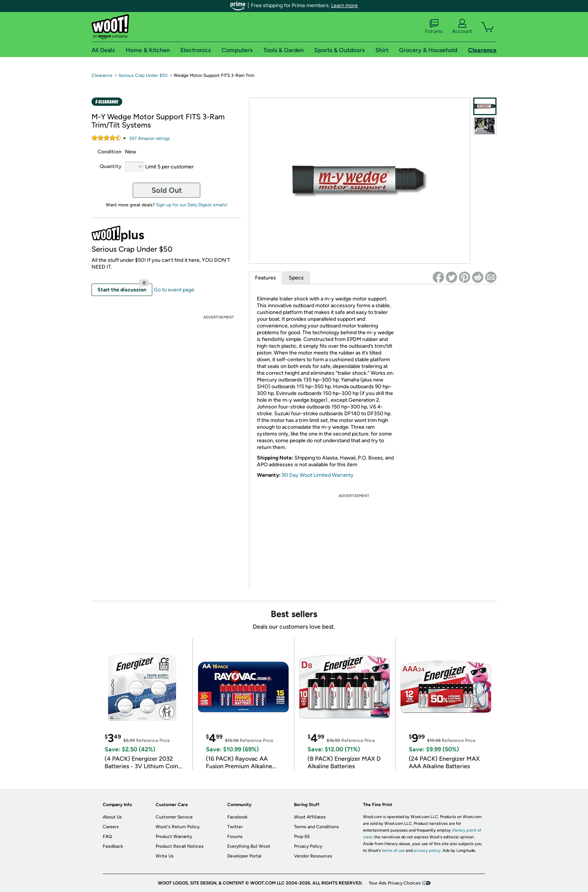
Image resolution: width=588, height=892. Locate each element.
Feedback (113, 846)
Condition (109, 152)
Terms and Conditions (316, 827)
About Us (112, 817)
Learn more (344, 5)
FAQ (107, 836)
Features (265, 278)
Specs (296, 278)
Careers (111, 827)
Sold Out (167, 190)
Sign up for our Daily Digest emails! (192, 205)
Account (462, 27)
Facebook (237, 817)
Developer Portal (244, 856)
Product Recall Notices (180, 846)
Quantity (111, 166)
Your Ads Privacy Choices (395, 883)
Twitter (235, 827)
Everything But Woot (249, 846)
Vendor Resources (313, 856)
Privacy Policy (308, 846)
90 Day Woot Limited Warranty (318, 475)
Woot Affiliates (310, 817)
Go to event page (174, 290)
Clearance (102, 75)
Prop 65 (302, 836)
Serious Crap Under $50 (143, 75)
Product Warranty (174, 836)
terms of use (393, 851)
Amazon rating (149, 138)
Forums (434, 27)
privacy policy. (427, 851)
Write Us (165, 856)
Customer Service (174, 817)
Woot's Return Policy (178, 827)
